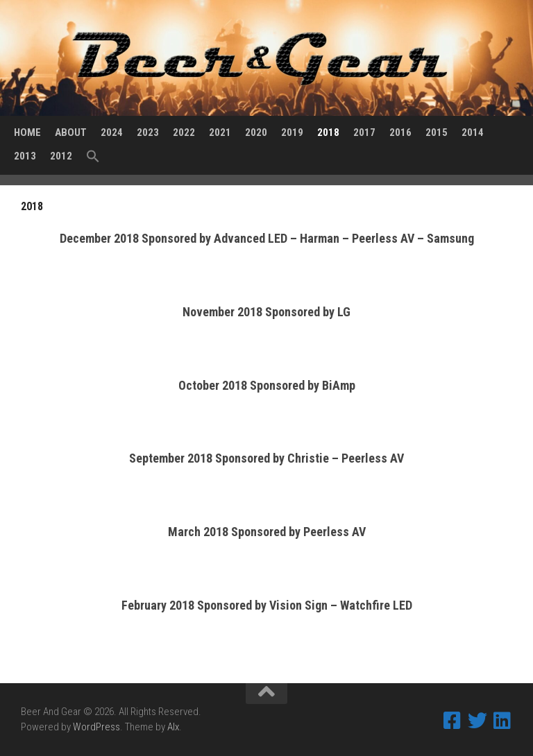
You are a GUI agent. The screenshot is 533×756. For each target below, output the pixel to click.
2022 (184, 132)
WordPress (96, 727)
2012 (61, 156)
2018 (328, 132)
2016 (400, 132)
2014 (473, 132)
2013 (25, 156)
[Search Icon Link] (93, 157)
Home (27, 132)
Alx (173, 727)
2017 (364, 132)
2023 (148, 132)
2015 (437, 132)
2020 (256, 132)
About (71, 132)
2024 (112, 132)
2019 (292, 132)
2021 (220, 132)
